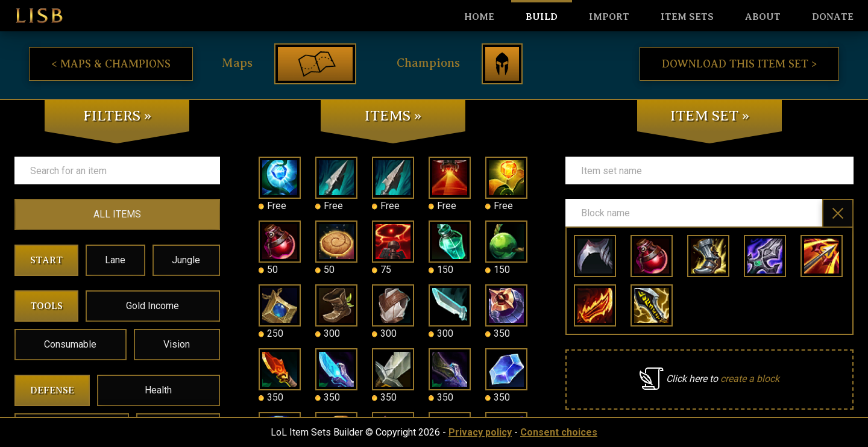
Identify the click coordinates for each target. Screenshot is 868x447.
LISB (39, 16)
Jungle (186, 260)
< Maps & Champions (111, 64)
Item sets (687, 17)
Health (158, 390)
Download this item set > (739, 64)
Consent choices (559, 432)
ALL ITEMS (117, 214)
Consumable (70, 344)
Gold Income (153, 306)
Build (542, 17)
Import (609, 17)
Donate (833, 17)
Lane (115, 260)
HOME (479, 17)
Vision (177, 344)
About (763, 17)
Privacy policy (480, 432)
